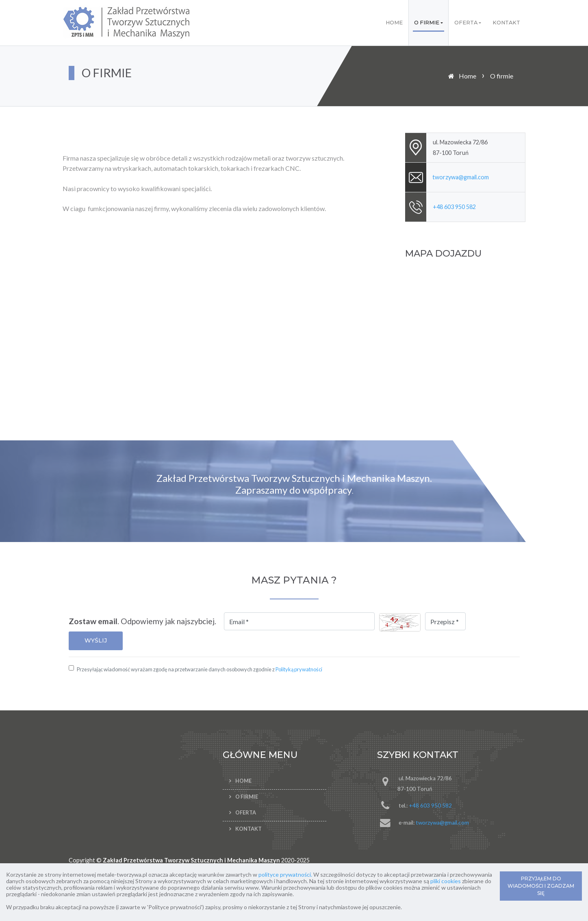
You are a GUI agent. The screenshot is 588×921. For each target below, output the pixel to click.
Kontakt (506, 23)
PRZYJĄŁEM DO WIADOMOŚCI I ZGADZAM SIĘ (541, 886)
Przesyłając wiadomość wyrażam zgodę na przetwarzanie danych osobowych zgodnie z (200, 669)
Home (394, 23)
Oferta (466, 23)
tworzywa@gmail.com (461, 177)
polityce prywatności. (285, 874)
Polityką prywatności (299, 669)
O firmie (427, 23)
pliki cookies (446, 881)
